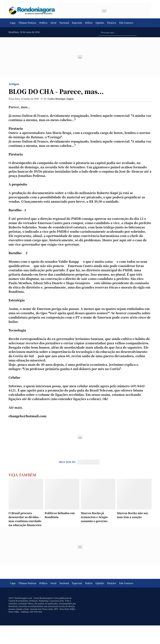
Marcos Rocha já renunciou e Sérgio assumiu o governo (94, 517)
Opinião (100, 23)
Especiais (77, 23)
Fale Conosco (126, 23)
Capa (13, 23)
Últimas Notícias (27, 23)
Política (43, 23)
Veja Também (22, 475)
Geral (53, 23)
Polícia (89, 23)
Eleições (112, 23)
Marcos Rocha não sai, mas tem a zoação (133, 515)
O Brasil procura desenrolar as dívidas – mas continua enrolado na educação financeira (25, 519)
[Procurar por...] (118, 32)
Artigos (14, 84)
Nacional (64, 23)
